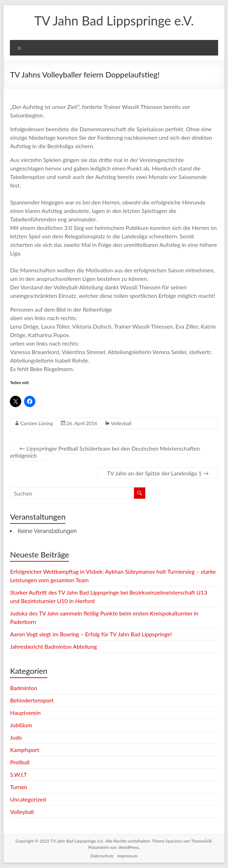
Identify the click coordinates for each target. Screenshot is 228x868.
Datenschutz (102, 856)
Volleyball (121, 423)
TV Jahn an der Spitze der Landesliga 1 (158, 473)
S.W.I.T (18, 774)
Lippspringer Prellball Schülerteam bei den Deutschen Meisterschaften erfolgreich (105, 452)
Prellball (20, 762)
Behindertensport (32, 700)
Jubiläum (21, 725)
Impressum (127, 856)
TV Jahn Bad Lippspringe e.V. (114, 21)
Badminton (24, 688)
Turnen (19, 787)
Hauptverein (25, 713)
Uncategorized (28, 799)
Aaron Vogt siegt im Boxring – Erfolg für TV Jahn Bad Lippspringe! (91, 634)
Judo (16, 737)
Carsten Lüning (36, 423)
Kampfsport (25, 750)
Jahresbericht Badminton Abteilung (53, 646)
